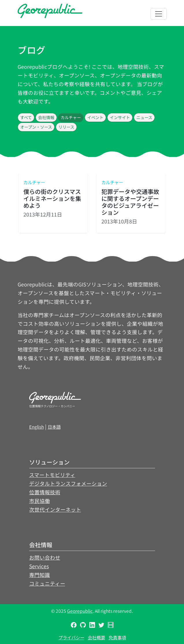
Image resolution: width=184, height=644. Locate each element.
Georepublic (80, 611)
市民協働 (40, 501)
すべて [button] (26, 117)
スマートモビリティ (52, 475)
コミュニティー (47, 583)
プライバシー (71, 637)
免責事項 (117, 637)
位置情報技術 (45, 492)
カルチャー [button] (71, 117)
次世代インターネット (55, 509)
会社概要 (96, 637)
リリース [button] (66, 127)
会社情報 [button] (46, 117)
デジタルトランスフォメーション (68, 483)
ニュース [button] (144, 117)
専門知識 (40, 575)
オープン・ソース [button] (36, 127)
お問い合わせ (45, 557)
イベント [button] (95, 117)
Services (39, 566)
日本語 (54, 427)
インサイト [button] (120, 117)
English (37, 427)
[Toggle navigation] (159, 14)
